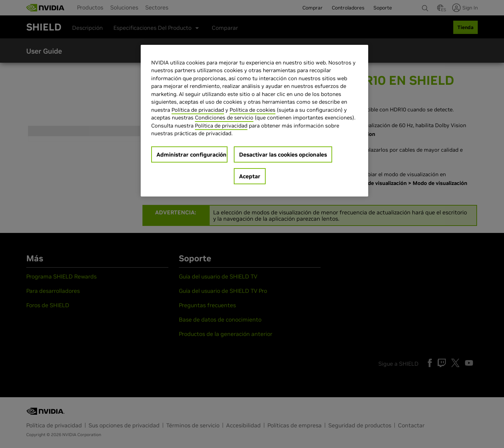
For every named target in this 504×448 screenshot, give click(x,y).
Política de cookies (253, 110)
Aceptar (250, 176)
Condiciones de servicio (224, 118)
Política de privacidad (198, 110)
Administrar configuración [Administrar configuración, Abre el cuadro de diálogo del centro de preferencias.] (191, 154)
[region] (254, 121)
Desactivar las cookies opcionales (283, 154)
